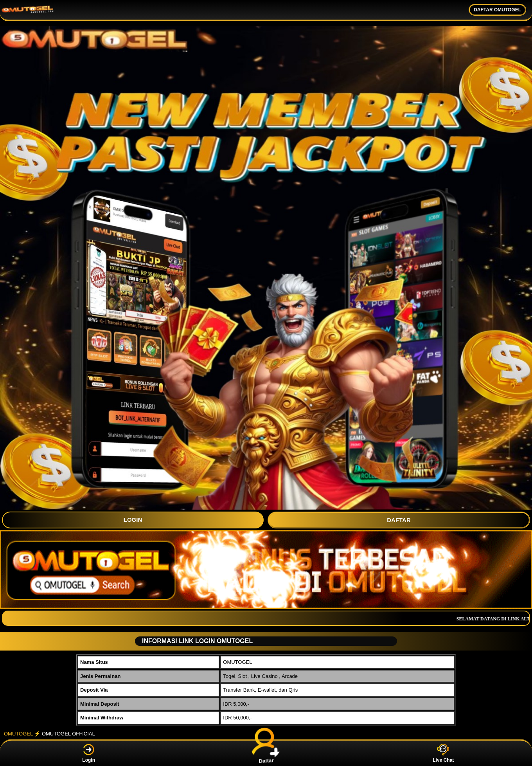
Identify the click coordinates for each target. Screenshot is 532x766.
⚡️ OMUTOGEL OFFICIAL (64, 734)
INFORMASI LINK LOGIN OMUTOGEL (194, 641)
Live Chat (443, 753)
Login (89, 753)
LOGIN (133, 520)
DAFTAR (399, 520)
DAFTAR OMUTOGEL (497, 10)
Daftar (266, 753)
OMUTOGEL (18, 734)
